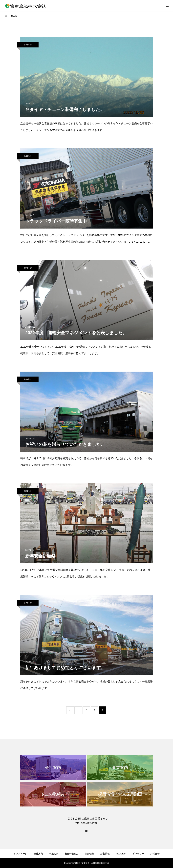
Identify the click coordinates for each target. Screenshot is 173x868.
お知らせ (28, 44)
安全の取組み (72, 854)
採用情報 (89, 854)
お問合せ (155, 854)
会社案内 (38, 854)
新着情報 (105, 854)
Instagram (121, 854)
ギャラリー (138, 854)
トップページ (20, 854)
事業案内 (54, 854)
